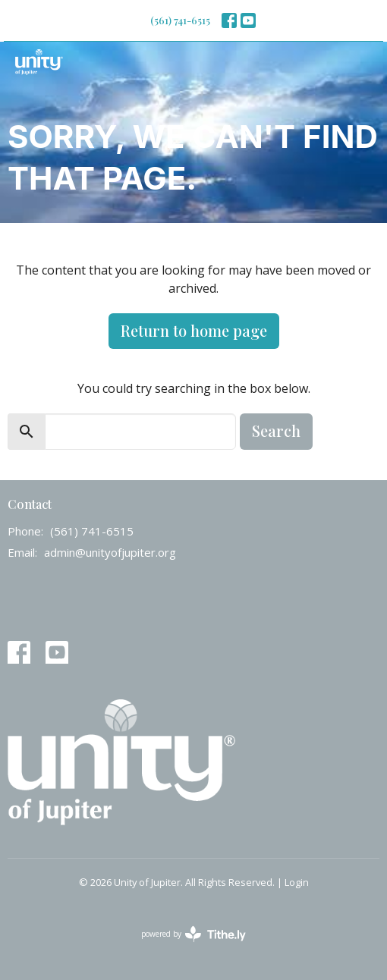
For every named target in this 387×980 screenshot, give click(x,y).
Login (297, 882)
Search (276, 430)
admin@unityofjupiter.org (110, 552)
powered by (193, 934)
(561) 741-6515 (180, 20)
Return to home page (194, 330)
